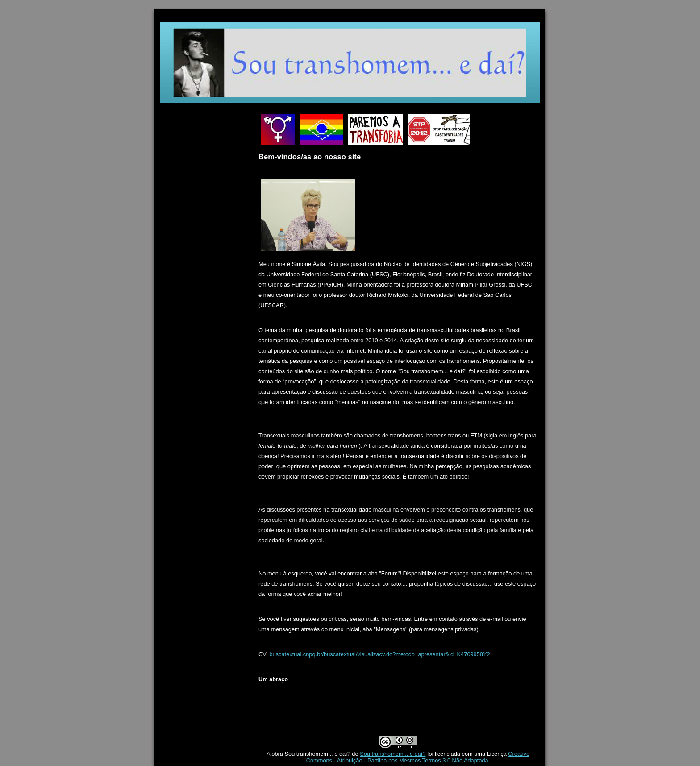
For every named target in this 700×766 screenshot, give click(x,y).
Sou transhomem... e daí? (393, 754)
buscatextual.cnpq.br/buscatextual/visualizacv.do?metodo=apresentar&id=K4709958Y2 (379, 654)
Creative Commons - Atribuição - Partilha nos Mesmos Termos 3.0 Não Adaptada (418, 757)
